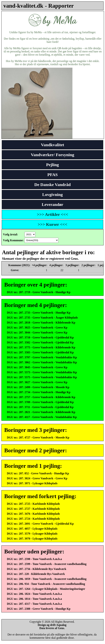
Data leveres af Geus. (52, 628)
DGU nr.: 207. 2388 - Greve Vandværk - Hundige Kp (39, 609)
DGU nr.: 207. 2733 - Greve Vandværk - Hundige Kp (39, 313)
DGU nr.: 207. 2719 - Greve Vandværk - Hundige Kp (39, 292)
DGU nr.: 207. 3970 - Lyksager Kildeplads (32, 539)
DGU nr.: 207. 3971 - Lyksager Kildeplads (32, 483)
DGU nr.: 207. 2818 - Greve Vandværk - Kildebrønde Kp (41, 323)
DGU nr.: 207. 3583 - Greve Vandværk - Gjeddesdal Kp (40, 352)
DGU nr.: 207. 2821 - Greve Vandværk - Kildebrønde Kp (41, 412)
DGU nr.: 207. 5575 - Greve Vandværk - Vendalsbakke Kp (42, 377)
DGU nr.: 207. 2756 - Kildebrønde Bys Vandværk (37, 569)
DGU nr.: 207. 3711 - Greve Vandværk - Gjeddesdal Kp (40, 407)
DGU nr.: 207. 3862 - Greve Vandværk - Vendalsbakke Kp (42, 362)
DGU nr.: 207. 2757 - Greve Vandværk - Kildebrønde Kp (41, 397)
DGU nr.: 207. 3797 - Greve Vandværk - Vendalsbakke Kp (42, 357)
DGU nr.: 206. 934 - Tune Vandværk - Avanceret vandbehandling (46, 584)
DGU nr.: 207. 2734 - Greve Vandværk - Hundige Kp (39, 392)
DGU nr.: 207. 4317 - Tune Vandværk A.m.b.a (34, 604)
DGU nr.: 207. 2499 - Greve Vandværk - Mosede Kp (38, 387)
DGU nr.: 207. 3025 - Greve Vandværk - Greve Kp (37, 328)
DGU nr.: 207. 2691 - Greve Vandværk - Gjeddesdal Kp (40, 524)
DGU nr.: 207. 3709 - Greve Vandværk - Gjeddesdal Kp (40, 402)
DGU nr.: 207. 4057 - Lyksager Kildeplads (32, 529)
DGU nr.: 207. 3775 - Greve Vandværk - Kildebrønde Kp (41, 347)
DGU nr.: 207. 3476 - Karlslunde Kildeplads (33, 514)
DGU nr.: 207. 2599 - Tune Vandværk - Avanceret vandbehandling (47, 564)
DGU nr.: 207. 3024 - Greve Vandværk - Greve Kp (37, 478)
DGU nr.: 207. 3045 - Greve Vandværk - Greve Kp (37, 367)
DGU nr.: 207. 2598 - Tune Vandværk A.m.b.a (34, 559)
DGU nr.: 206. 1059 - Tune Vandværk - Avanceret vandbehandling (47, 579)
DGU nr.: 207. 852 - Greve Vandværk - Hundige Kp (38, 473)
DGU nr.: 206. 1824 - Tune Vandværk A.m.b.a (34, 594)
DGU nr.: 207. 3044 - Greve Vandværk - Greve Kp (37, 332)
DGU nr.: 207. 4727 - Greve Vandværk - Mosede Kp (38, 437)
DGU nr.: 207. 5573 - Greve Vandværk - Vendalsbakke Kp (42, 372)
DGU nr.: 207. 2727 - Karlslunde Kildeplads (33, 509)
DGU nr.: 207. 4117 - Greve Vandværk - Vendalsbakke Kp (42, 417)
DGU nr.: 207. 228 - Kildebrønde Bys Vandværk (36, 574)
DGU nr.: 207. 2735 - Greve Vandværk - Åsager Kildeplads (42, 318)
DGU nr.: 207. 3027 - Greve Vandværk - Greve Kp (37, 382)
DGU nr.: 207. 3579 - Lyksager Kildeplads (32, 534)
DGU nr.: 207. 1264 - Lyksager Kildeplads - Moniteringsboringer (46, 589)
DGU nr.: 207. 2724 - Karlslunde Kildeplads (33, 519)
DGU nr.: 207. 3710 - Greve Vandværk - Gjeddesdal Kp (40, 337)
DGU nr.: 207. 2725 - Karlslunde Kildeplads (33, 504)
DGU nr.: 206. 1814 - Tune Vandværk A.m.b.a (34, 599)
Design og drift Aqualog (52, 625)
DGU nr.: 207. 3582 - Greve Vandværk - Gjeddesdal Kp (40, 342)
